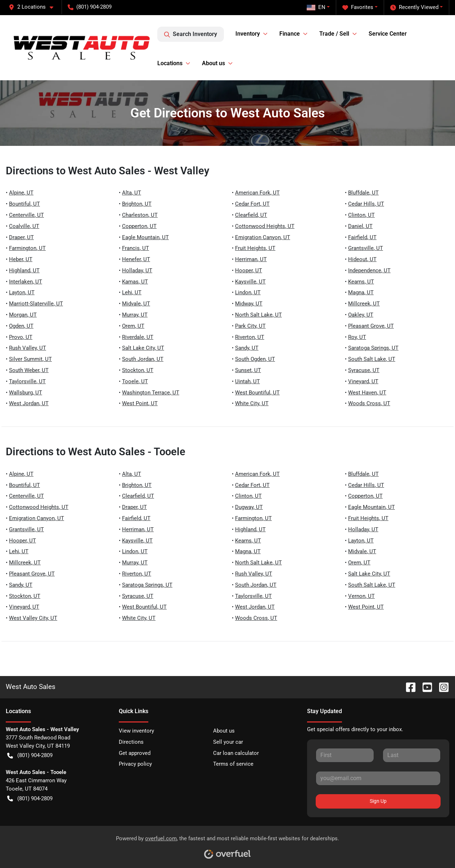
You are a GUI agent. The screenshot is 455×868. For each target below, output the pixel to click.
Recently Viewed (414, 7)
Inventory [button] (248, 34)
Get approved (135, 753)
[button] (34, 7)
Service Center (388, 34)
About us (224, 731)
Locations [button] (170, 63)
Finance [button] (290, 34)
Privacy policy (135, 764)
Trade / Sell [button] (334, 34)
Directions (131, 742)
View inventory (136, 731)
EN (316, 7)
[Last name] (412, 755)
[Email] (378, 778)
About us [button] (213, 63)
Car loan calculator (236, 753)
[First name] (345, 755)
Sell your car (228, 742)
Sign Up (378, 801)
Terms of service (233, 764)
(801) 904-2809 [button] (90, 7)
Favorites (358, 7)
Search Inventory (191, 34)
